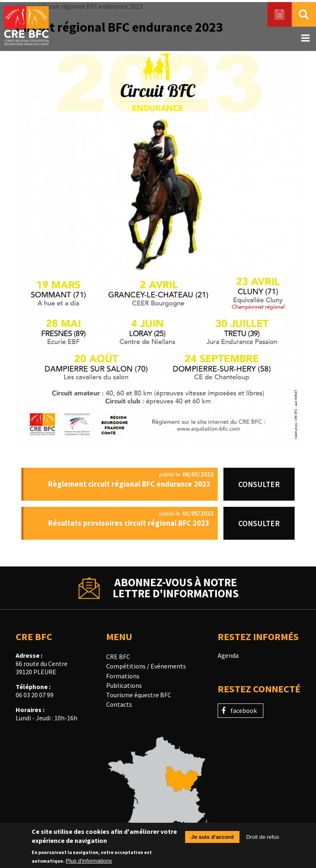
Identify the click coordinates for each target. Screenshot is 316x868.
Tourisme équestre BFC (139, 695)
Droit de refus (263, 840)
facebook (244, 710)
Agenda (228, 655)
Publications (124, 685)
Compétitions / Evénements (146, 666)
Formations (123, 676)
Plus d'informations (89, 864)
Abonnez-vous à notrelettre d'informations (176, 588)
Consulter (259, 484)
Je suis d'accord (212, 840)
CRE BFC (118, 657)
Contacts (119, 704)
